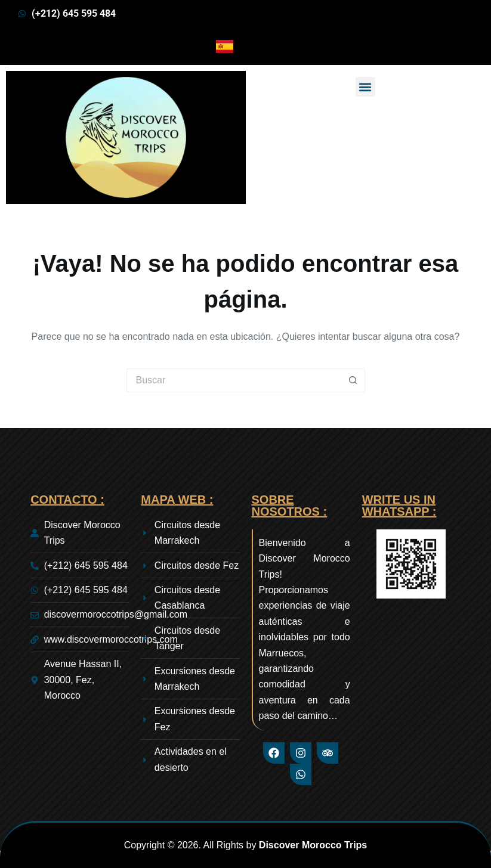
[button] (365, 87)
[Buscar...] (234, 380)
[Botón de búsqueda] (353, 380)
